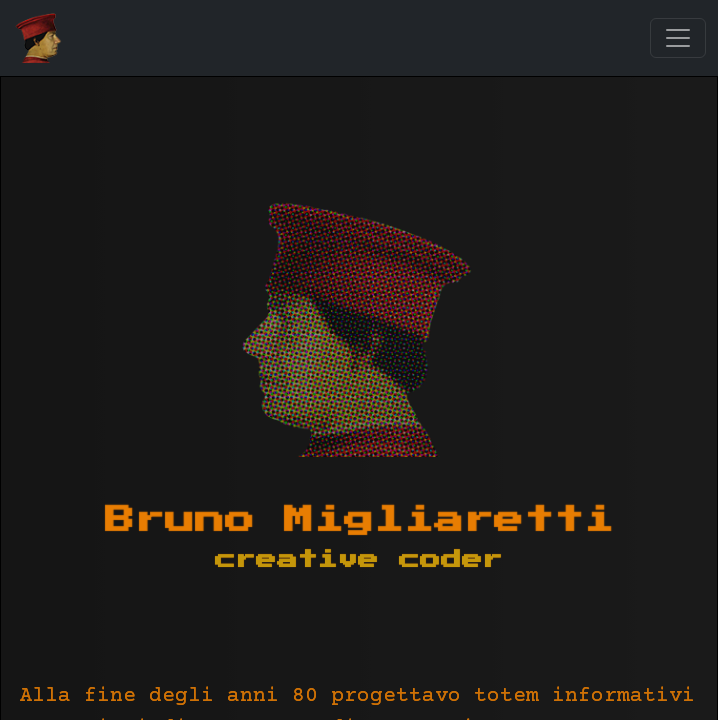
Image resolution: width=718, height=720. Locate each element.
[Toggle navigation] (678, 38)
